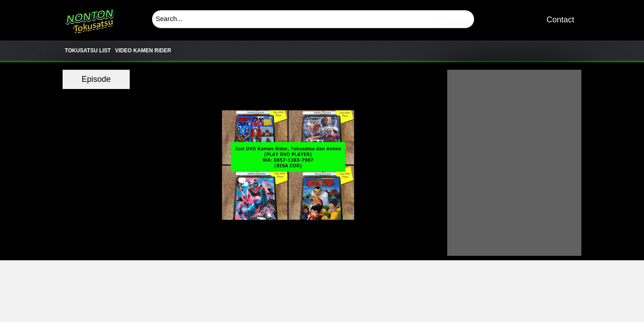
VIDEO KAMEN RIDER (143, 51)
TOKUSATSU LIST (88, 51)
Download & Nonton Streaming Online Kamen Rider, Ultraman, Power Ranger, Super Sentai (89, 18)
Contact (560, 20)
